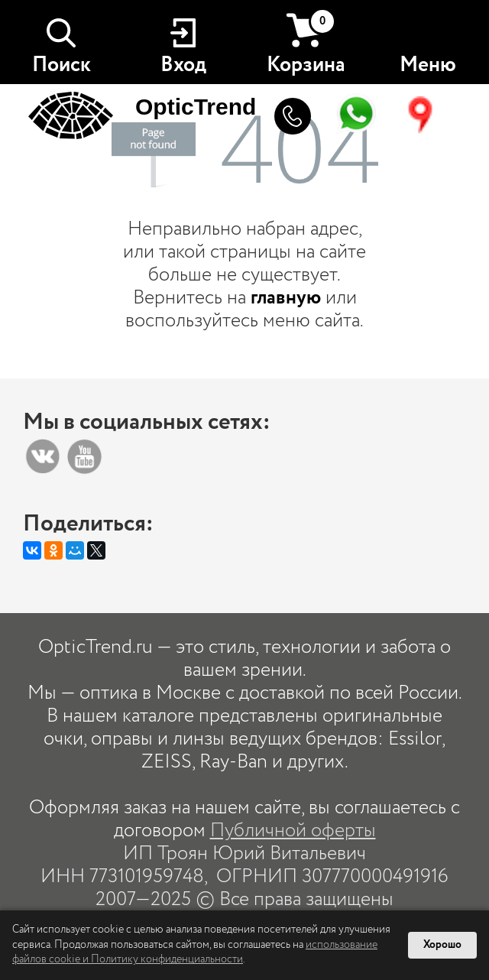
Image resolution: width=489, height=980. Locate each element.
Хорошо (442, 945)
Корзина (306, 44)
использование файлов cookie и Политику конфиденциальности (195, 952)
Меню (428, 65)
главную (286, 298)
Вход (183, 65)
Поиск (62, 65)
